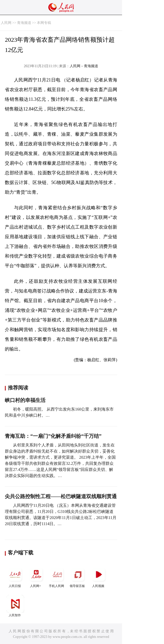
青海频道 (24, 23)
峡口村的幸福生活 (25, 400)
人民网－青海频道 (84, 66)
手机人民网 (57, 577)
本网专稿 (44, 23)
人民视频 (99, 577)
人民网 (6, 23)
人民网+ (36, 577)
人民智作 (15, 606)
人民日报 (15, 577)
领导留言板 (78, 577)
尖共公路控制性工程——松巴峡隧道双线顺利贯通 (61, 496)
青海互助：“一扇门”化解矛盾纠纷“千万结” (53, 436)
